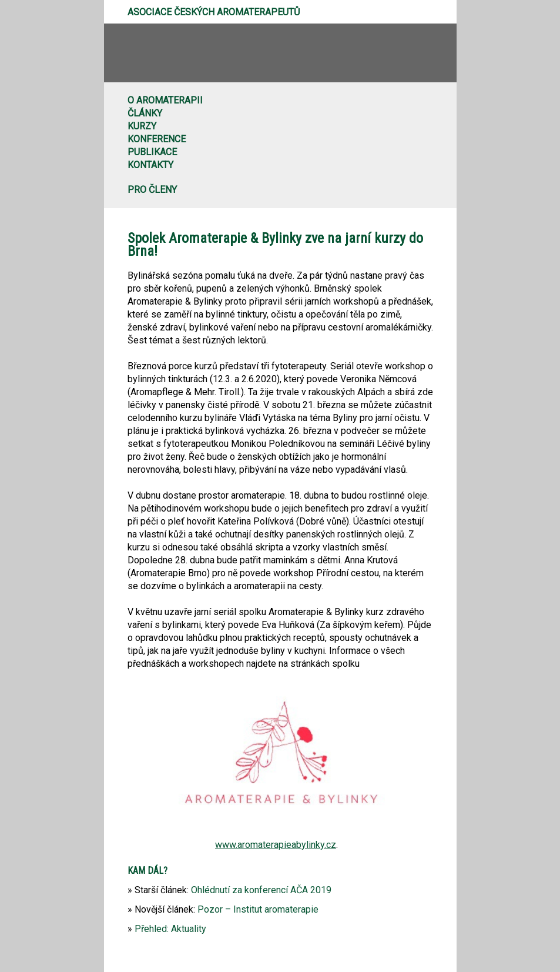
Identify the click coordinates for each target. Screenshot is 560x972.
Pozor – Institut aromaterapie (258, 909)
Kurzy (142, 126)
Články (145, 113)
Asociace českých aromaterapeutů (214, 12)
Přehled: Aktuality (170, 929)
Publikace (152, 152)
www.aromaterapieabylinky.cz (276, 845)
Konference (157, 139)
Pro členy (152, 190)
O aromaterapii (165, 100)
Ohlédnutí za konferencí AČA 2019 (261, 890)
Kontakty (150, 165)
